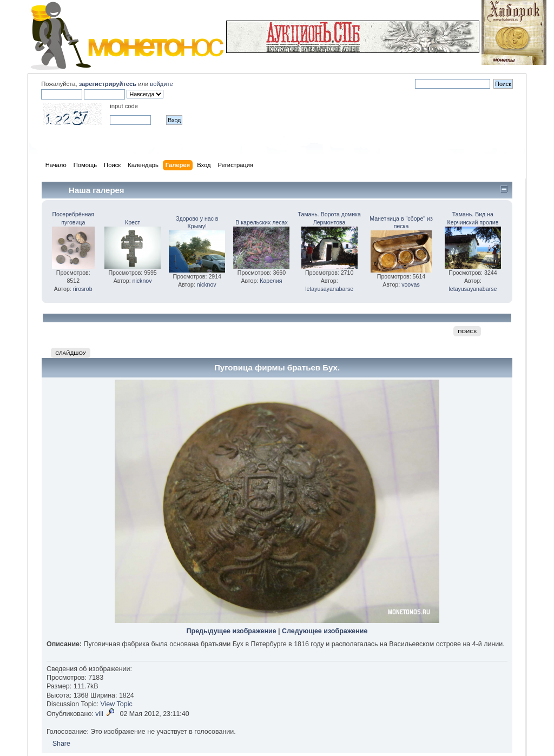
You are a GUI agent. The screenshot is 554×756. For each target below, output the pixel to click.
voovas (411, 284)
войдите (161, 84)
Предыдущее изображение (232, 631)
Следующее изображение (325, 631)
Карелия (271, 281)
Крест (133, 222)
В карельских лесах (262, 222)
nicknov (142, 281)
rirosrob (83, 289)
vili (99, 714)
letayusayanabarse (329, 289)
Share (61, 744)
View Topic (117, 704)
